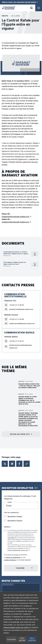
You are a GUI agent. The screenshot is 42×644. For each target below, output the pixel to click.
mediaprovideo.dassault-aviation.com (15, 222)
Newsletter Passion (15, 521)
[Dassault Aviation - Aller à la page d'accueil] (9, 8)
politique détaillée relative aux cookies (16, 627)
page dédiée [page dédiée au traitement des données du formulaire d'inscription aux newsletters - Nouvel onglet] (11, 538)
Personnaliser (12, 639)
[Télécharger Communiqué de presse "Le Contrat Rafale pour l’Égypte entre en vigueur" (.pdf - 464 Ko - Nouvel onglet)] (35, 254)
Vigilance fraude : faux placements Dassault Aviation (19, 2)
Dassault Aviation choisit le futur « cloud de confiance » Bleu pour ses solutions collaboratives (29, 386)
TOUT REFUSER (22, 639)
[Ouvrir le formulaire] (31, 8)
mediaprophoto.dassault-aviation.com (15, 217)
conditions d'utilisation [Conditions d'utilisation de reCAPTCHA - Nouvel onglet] (10, 560)
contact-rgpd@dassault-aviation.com (18, 550)
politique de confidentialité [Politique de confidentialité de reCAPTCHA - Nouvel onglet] (13, 557)
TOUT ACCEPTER (32, 639)
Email (10, 502)
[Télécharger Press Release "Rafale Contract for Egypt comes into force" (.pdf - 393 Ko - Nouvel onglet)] (35, 264)
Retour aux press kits (20, 434)
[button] (21, 65)
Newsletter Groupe (15, 516)
